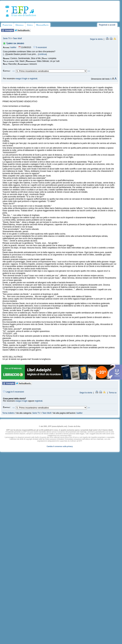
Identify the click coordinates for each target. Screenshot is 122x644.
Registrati (103, 25)
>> (89, 71)
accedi (112, 25)
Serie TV (7, 38)
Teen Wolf (17, 38)
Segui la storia (96, 39)
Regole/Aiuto (42, 25)
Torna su (113, 393)
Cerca (30, 25)
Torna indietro (8, 413)
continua (42, 54)
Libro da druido (15, 43)
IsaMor (13, 47)
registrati (34, 79)
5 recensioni (40, 47)
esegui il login (21, 79)
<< (14, 71)
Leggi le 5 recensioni (13, 392)
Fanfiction (7, 25)
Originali (20, 25)
